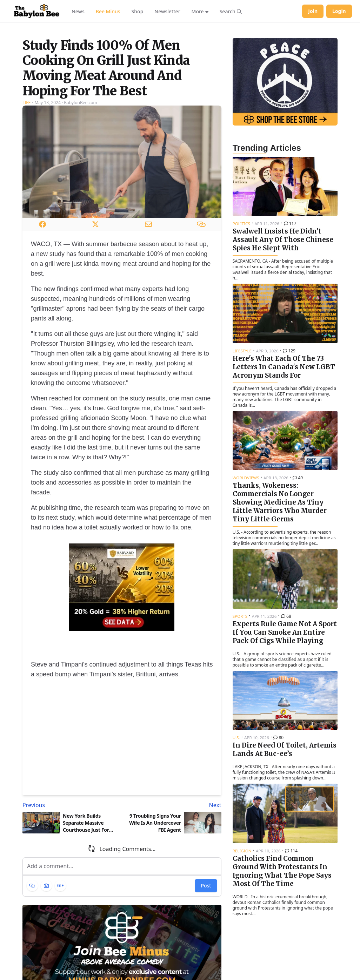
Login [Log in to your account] (339, 11)
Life (26, 184)
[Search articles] (231, 11)
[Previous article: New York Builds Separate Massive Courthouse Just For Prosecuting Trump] (71, 886)
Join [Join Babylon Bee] (313, 11)
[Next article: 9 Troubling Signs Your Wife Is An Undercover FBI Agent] (173, 886)
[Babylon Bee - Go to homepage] (36, 11)
